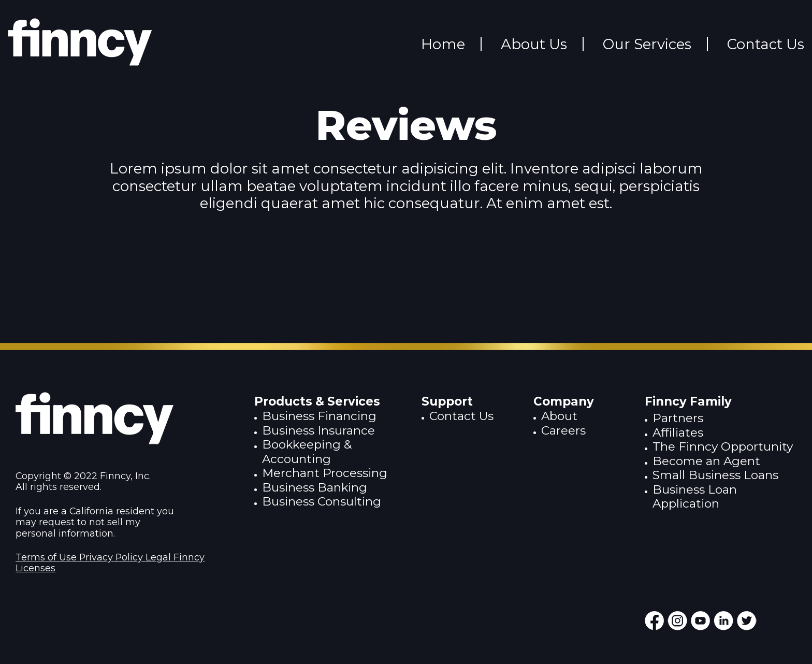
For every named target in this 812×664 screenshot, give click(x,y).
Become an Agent (706, 461)
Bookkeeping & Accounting (307, 451)
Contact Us (461, 416)
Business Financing (319, 416)
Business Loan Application (695, 496)
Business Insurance (318, 430)
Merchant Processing (325, 473)
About (559, 416)
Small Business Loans (715, 475)
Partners (678, 418)
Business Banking (315, 487)
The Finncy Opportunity (723, 446)
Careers (563, 430)
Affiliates (678, 432)
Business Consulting (322, 501)
